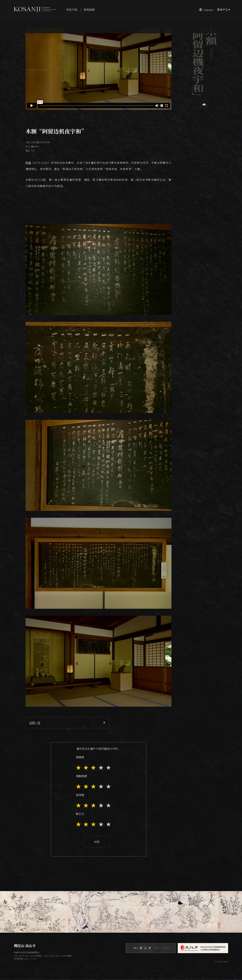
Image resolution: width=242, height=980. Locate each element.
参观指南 (89, 10)
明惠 (28, 163)
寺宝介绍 (72, 10)
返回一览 (35, 723)
